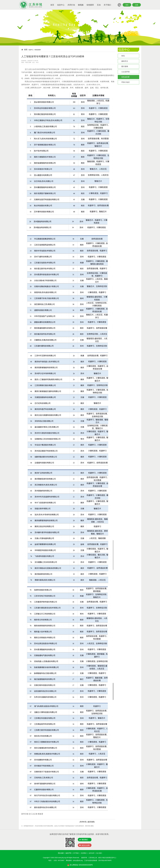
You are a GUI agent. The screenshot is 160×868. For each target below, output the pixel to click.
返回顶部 (91, 822)
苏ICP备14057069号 (105, 860)
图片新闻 (125, 66)
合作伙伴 (92, 853)
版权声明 (68, 853)
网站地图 (61, 853)
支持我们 (84, 853)
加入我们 (99, 853)
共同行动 (71, 5)
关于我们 (107, 5)
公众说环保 (126, 72)
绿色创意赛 (125, 77)
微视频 (81, 5)
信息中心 (61, 5)
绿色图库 (90, 5)
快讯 (123, 56)
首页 (52, 5)
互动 (99, 5)
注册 (137, 5)
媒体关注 (125, 61)
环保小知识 (126, 82)
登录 (127, 5)
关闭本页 (83, 822)
